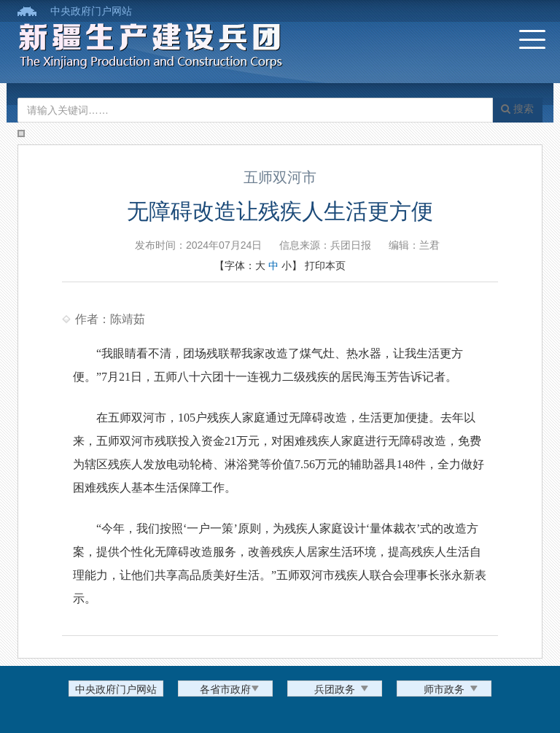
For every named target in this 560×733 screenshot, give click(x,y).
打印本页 (325, 265)
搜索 (517, 109)
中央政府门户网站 (91, 11)
